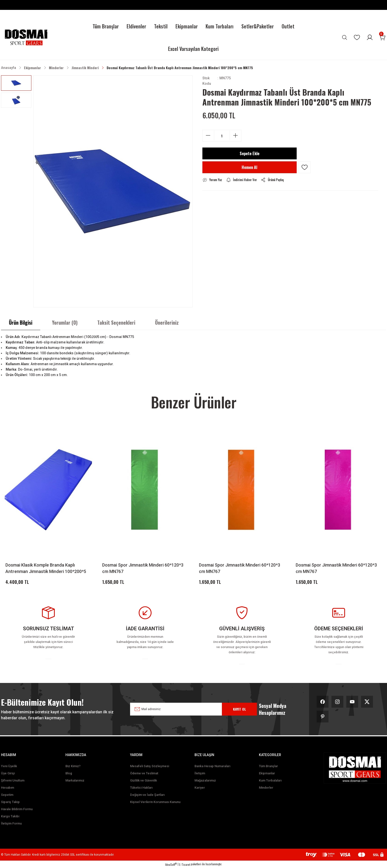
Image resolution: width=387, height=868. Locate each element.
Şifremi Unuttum (13, 780)
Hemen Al (249, 167)
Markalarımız (75, 780)
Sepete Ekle (250, 153)
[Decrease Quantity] (208, 135)
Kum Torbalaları (270, 780)
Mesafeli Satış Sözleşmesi (150, 766)
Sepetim (7, 795)
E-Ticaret (185, 864)
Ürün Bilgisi (21, 322)
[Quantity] (222, 136)
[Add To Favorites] (305, 167)
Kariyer (200, 788)
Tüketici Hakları (141, 788)
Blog (69, 773)
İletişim (200, 773)
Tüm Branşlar (268, 766)
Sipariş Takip (10, 802)
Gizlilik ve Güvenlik (144, 780)
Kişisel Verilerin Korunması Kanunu (155, 802)
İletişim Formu (11, 823)
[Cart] (383, 37)
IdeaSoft (171, 864)
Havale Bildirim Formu (17, 809)
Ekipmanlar (267, 773)
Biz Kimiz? (73, 766)
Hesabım (8, 788)
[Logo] (26, 37)
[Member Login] (370, 37)
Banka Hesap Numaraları (212, 766)
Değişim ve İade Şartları (147, 795)
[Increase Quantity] (235, 135)
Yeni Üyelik (9, 766)
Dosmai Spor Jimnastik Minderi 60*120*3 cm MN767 (143, 568)
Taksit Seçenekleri (116, 322)
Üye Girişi (8, 773)
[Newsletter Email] (185, 709)
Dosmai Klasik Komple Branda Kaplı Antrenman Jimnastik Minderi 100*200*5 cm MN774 (46, 569)
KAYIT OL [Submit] (240, 709)
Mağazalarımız (205, 780)
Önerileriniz (167, 322)
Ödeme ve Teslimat (144, 773)
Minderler (266, 788)
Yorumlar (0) (65, 322)
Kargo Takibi (10, 816)
